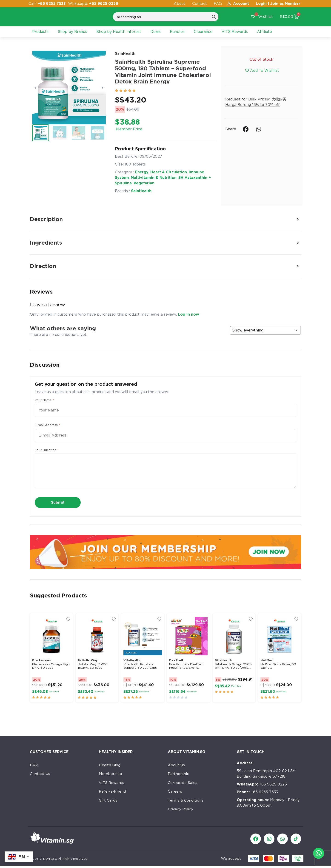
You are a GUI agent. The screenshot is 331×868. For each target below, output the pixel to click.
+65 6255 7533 (257, 792)
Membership (110, 774)
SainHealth (125, 53)
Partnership (179, 774)
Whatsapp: (93, 4)
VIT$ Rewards (112, 783)
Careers (175, 792)
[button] (35, 88)
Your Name (44, 400)
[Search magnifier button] (214, 17)
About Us (176, 765)
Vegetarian (144, 183)
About (180, 4)
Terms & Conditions (186, 802)
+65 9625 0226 (262, 784)
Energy (142, 172)
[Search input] (161, 17)
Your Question (47, 450)
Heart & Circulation (169, 172)
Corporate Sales (183, 783)
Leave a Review (47, 305)
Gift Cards (108, 802)
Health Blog (110, 765)
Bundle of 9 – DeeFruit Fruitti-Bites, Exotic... (186, 666)
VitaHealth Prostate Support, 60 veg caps (140, 666)
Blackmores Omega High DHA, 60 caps (51, 666)
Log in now (188, 314)
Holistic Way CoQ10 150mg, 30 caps (93, 666)
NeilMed (267, 660)
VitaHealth (132, 660)
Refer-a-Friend (113, 792)
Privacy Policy (181, 811)
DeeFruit (176, 660)
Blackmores (41, 660)
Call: (47, 4)
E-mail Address (47, 425)
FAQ (218, 4)
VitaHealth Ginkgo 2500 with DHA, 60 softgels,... (233, 666)
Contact (200, 4)
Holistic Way (88, 660)
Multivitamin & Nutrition (154, 178)
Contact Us (40, 774)
